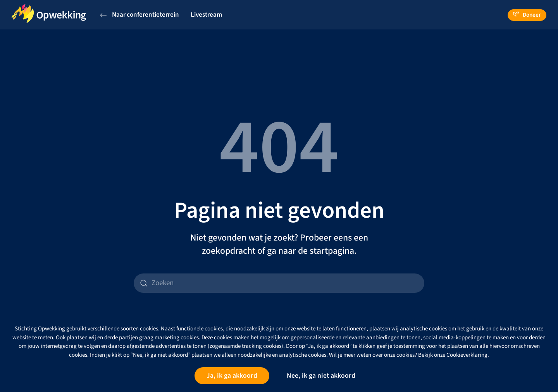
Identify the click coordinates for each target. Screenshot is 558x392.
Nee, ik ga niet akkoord (321, 376)
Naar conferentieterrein (139, 15)
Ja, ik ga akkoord (232, 376)
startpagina (332, 251)
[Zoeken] (279, 283)
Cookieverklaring (467, 355)
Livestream (206, 15)
